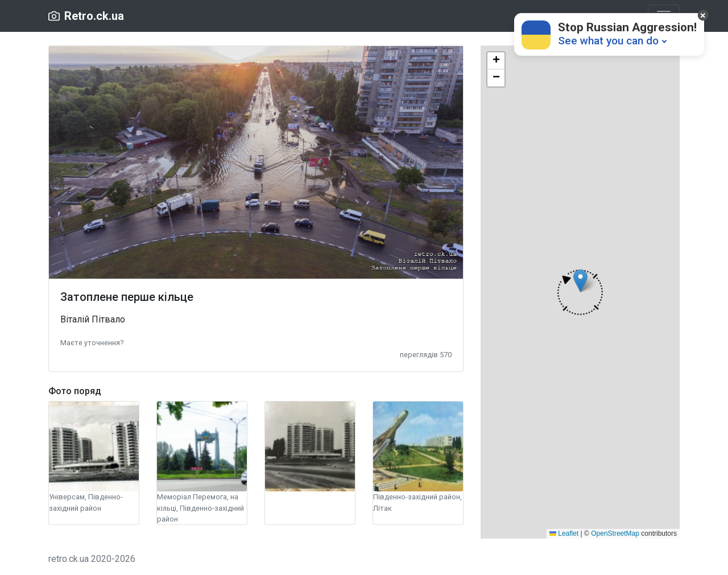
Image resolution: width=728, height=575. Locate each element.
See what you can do (608, 41)
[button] (92, 342)
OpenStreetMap (615, 533)
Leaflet (564, 533)
